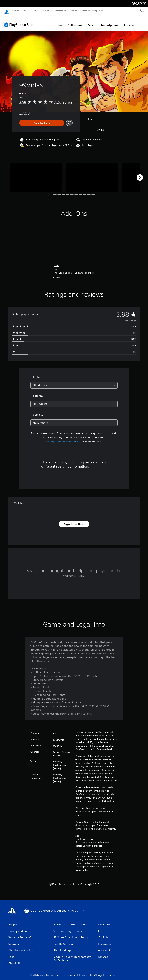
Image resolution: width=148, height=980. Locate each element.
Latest (58, 22)
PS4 (35, 11)
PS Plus (45, 11)
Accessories (60, 11)
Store (85, 11)
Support (96, 11)
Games (15, 11)
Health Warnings (84, 835)
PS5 (26, 11)
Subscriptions (109, 22)
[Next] (140, 174)
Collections (75, 22)
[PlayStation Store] (20, 21)
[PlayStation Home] (7, 11)
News (74, 11)
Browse (129, 22)
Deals (91, 22)
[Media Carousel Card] (36, 174)
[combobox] (74, 381)
